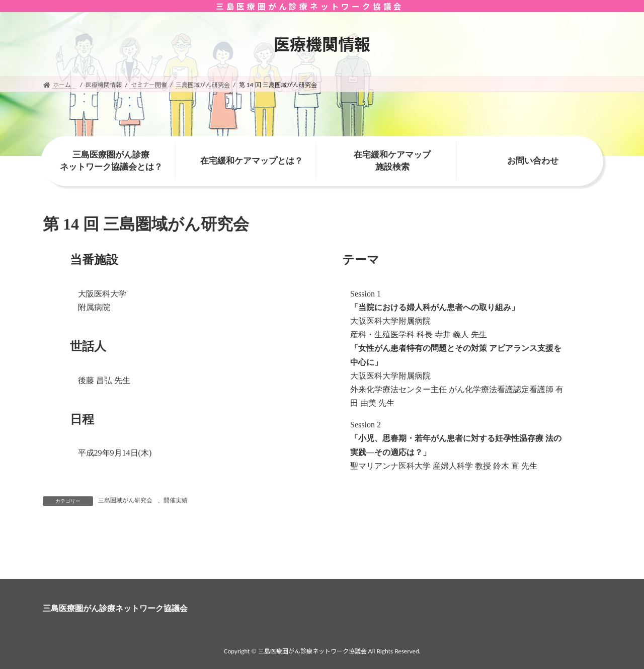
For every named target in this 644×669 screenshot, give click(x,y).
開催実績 (176, 500)
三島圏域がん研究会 (125, 500)
